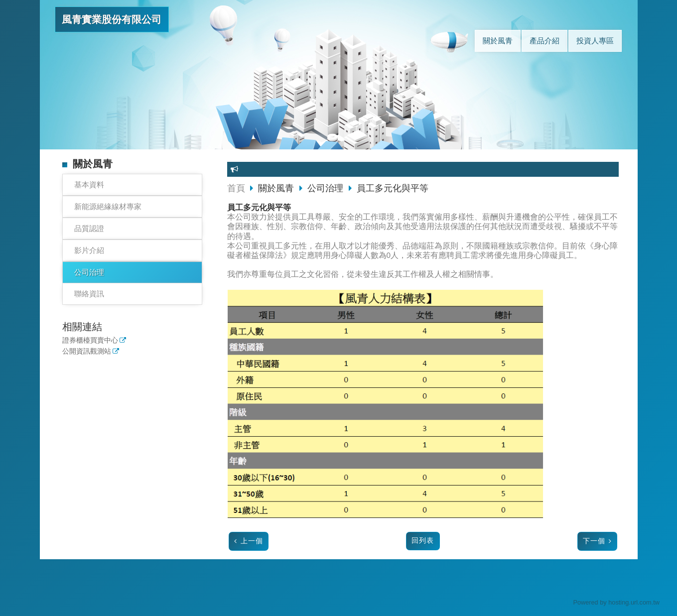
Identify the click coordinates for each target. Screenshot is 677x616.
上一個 (252, 541)
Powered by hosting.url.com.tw (616, 602)
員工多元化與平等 (393, 188)
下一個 (594, 541)
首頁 (236, 188)
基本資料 (89, 185)
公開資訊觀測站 (87, 351)
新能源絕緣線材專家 (108, 206)
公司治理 (89, 272)
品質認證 (89, 228)
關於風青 (277, 188)
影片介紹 (89, 250)
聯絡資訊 (89, 294)
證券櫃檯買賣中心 (90, 340)
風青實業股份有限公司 (112, 19)
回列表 (423, 541)
